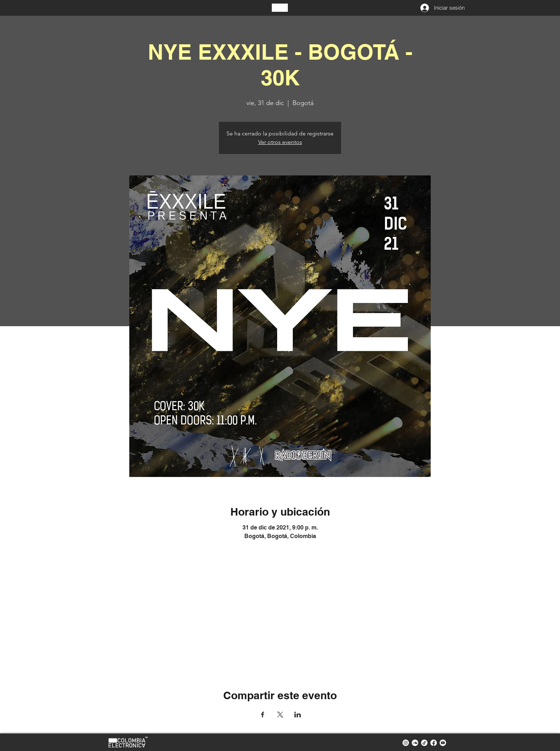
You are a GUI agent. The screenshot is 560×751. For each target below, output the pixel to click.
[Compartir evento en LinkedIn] (298, 715)
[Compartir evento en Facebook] (263, 715)
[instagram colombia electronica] (406, 743)
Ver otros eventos (280, 142)
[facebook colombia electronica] (434, 743)
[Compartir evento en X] (280, 715)
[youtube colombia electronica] (443, 743)
